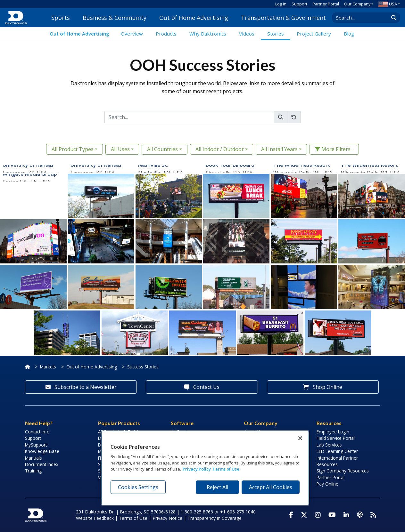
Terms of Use (133, 518)
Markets (48, 367)
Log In (281, 4)
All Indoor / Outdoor (220, 149)
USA (388, 4)
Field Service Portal (336, 438)
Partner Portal (326, 4)
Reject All (217, 487)
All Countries (162, 149)
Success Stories (143, 367)
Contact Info (37, 432)
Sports (61, 18)
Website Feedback (95, 518)
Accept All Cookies (271, 487)
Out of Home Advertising (194, 18)
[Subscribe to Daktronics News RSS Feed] (373, 515)
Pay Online (327, 484)
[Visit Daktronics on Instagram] (318, 515)
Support (299, 4)
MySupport (36, 445)
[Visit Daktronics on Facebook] (291, 515)
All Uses (120, 149)
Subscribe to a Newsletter (81, 387)
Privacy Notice (167, 518)
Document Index (42, 464)
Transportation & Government (283, 18)
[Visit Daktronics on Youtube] (332, 515)
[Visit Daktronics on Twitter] (304, 515)
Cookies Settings (138, 487)
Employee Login (333, 432)
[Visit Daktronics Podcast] (360, 515)
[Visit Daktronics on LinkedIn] (346, 515)
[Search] (189, 117)
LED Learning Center (337, 451)
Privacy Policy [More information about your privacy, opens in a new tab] (197, 469)
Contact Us (202, 387)
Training (33, 471)
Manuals (33, 458)
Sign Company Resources (343, 471)
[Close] (300, 438)
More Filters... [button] (334, 149)
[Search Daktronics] (364, 18)
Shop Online (323, 387)
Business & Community (115, 18)
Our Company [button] (357, 4)
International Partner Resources (337, 461)
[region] (205, 468)
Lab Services (329, 445)
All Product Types (73, 149)
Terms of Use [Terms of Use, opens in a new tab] (226, 469)
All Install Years (279, 149)
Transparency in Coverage (215, 518)
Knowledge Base (42, 451)
